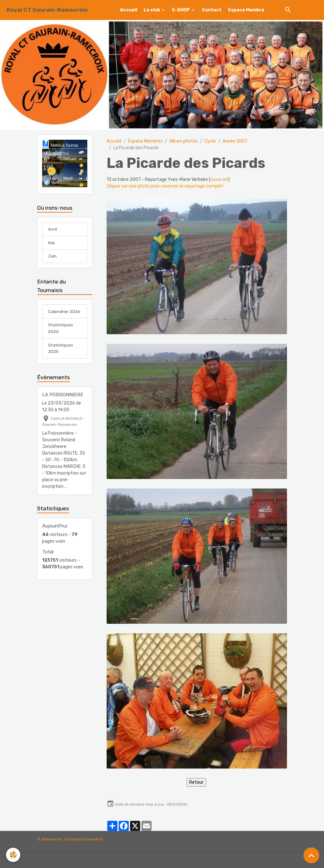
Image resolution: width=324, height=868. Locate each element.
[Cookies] (13, 855)
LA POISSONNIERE (63, 396)
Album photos (184, 141)
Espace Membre (246, 10)
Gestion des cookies (162, 860)
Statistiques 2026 (61, 329)
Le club (152, 10)
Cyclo (210, 141)
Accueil (128, 10)
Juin (53, 257)
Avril (53, 230)
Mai (51, 243)
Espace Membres (145, 141)
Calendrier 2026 (65, 312)
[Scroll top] (311, 855)
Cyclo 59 (219, 179)
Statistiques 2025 (61, 349)
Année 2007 (235, 141)
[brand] (47, 10)
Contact (212, 10)
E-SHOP (181, 10)
